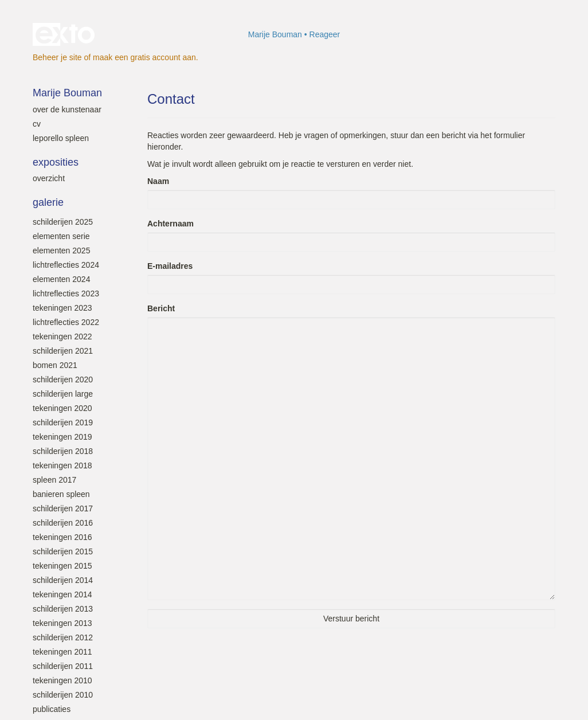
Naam (158, 181)
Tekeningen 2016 (62, 537)
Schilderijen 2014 (63, 580)
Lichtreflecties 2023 (66, 294)
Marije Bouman (275, 34)
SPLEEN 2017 (54, 480)
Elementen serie (61, 236)
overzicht (49, 178)
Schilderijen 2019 (63, 422)
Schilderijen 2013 (63, 609)
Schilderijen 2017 (63, 508)
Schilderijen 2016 (63, 523)
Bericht (161, 308)
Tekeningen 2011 (62, 652)
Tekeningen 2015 (62, 566)
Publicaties (52, 709)
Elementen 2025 (61, 251)
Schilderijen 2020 (63, 379)
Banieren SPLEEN (61, 494)
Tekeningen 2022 (62, 336)
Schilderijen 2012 (63, 637)
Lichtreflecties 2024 (66, 265)
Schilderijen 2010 (63, 695)
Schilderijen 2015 (63, 551)
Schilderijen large (63, 394)
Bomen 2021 (55, 365)
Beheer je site (57, 57)
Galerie (48, 202)
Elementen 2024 (61, 279)
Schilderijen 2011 (63, 666)
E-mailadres (170, 266)
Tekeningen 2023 (62, 308)
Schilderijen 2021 (63, 351)
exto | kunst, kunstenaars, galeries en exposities (65, 34)
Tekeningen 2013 (62, 623)
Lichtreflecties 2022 (66, 322)
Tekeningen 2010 (62, 680)
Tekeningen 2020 (62, 408)
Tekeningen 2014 (62, 594)
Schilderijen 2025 (63, 222)
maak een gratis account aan (144, 57)
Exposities (56, 162)
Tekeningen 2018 (62, 465)
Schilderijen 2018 (63, 451)
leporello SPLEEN (61, 138)
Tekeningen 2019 (62, 437)
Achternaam (170, 224)
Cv (37, 124)
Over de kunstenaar (67, 109)
